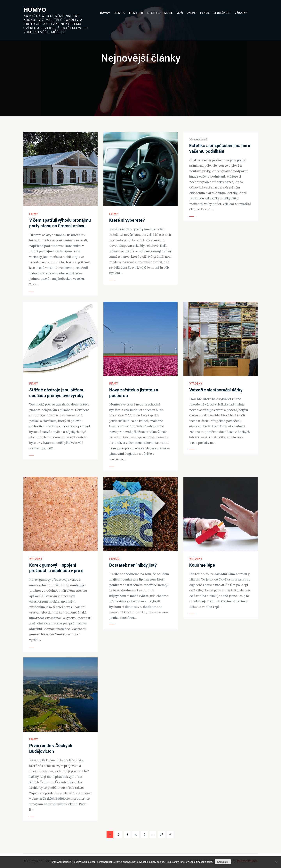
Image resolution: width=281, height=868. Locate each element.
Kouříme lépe (202, 565)
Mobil (168, 13)
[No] (276, 862)
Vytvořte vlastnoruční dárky (216, 390)
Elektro (120, 13)
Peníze (205, 13)
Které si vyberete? (127, 220)
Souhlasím (223, 862)
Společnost (222, 13)
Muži (180, 13)
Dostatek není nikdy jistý (133, 565)
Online (192, 13)
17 (161, 834)
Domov (105, 13)
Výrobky (241, 13)
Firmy (133, 13)
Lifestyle (154, 13)
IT (142, 13)
